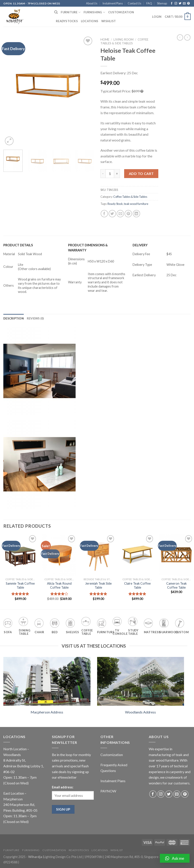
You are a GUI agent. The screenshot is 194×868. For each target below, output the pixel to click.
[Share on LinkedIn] (136, 214)
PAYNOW (108, 791)
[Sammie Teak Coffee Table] (20, 555)
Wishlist (109, 21)
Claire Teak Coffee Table (137, 586)
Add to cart (141, 173)
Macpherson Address (47, 712)
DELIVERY (140, 245)
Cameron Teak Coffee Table (176, 586)
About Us (92, 3)
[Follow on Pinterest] (188, 4)
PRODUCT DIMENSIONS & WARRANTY (88, 248)
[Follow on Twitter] (180, 4)
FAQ (149, 3)
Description (14, 318)
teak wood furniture (136, 204)
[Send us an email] (184, 4)
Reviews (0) (35, 318)
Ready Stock (115, 204)
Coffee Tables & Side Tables (124, 41)
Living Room (123, 39)
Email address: (63, 787)
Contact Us (134, 3)
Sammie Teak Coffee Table (20, 586)
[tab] (14, 318)
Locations (90, 21)
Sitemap (162, 3)
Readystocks (67, 21)
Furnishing (94, 12)
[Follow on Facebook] (172, 4)
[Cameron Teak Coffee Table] (176, 555)
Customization (121, 12)
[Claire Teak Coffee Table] (137, 555)
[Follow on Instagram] (176, 4)
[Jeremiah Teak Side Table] (98, 555)
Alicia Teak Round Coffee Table (59, 586)
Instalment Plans (113, 3)
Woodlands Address (140, 712)
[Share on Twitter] (112, 214)
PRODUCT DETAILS (18, 245)
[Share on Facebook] (104, 214)
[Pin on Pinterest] (128, 214)
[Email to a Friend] (120, 214)
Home (105, 39)
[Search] (56, 12)
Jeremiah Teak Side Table (98, 586)
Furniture (71, 12)
